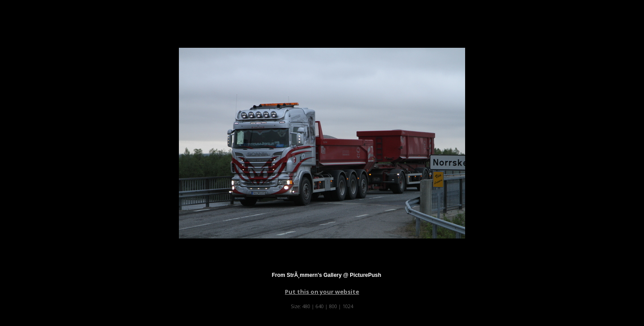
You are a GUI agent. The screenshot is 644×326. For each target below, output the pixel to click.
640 (320, 306)
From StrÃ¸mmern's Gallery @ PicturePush (327, 275)
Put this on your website (322, 292)
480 (306, 306)
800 (333, 306)
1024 (348, 306)
